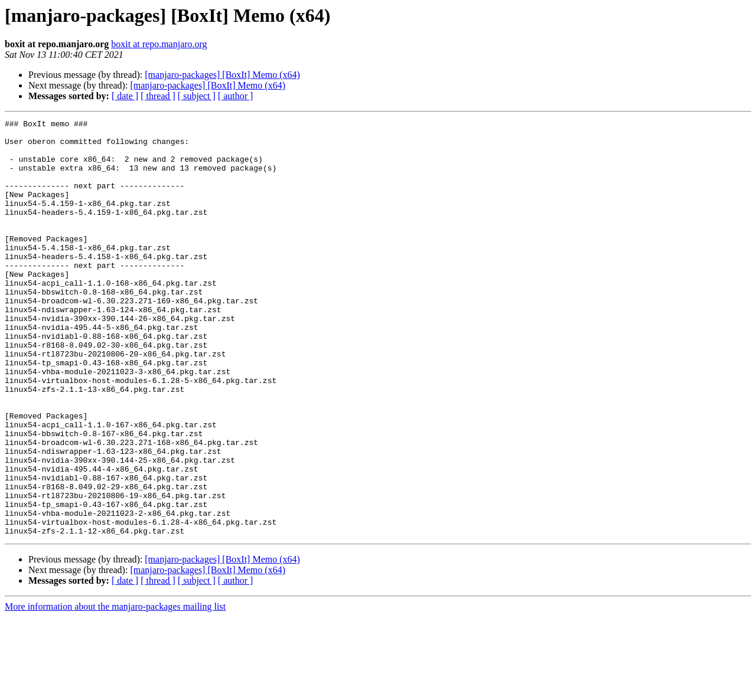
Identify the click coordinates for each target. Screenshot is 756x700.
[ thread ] (158, 96)
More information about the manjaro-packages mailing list (115, 690)
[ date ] (125, 96)
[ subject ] (197, 96)
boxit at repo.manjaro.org (159, 44)
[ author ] (236, 96)
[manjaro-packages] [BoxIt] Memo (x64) (222, 75)
